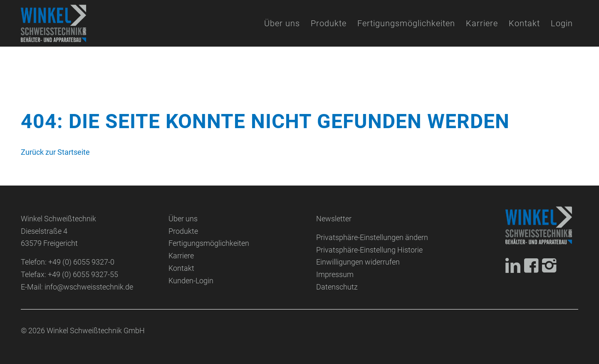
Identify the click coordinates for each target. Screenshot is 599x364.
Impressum (335, 274)
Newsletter (334, 219)
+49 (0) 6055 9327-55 (83, 274)
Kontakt (181, 268)
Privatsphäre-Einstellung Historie (369, 250)
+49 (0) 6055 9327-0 (81, 262)
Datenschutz (337, 287)
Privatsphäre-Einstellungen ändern (372, 237)
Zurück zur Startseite (55, 152)
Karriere (181, 256)
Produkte (183, 231)
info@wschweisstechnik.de (89, 287)
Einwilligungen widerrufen (358, 262)
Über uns (183, 219)
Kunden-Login (191, 281)
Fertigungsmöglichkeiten (209, 243)
